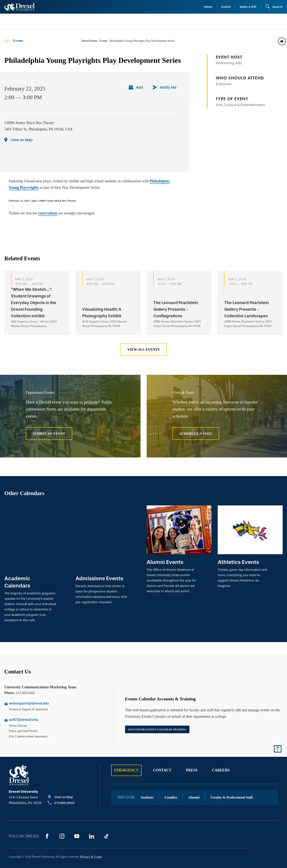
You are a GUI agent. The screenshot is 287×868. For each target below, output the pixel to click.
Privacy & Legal (91, 841)
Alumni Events (165, 562)
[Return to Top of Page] (278, 733)
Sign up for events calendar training (157, 713)
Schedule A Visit (196, 434)
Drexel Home (90, 41)
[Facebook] (47, 820)
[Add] (136, 88)
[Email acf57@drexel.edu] (53, 704)
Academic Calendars (17, 566)
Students (147, 781)
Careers (221, 754)
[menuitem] (36, 21)
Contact (162, 754)
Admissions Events (99, 562)
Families (171, 781)
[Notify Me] (165, 88)
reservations (48, 213)
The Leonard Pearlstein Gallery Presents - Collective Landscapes (247, 309)
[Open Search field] (274, 7)
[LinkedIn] (92, 820)
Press (192, 754)
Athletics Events (238, 562)
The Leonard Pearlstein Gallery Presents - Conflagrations (176, 309)
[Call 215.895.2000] (61, 787)
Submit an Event (49, 434)
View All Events (143, 349)
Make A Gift (248, 7)
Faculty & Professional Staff (232, 781)
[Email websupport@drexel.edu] (53, 688)
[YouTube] (77, 820)
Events (226, 7)
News (208, 7)
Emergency (126, 754)
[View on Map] (18, 140)
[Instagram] (62, 820)
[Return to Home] (19, 7)
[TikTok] (106, 820)
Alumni (194, 781)
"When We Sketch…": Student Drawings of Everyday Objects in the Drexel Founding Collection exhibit (34, 303)
